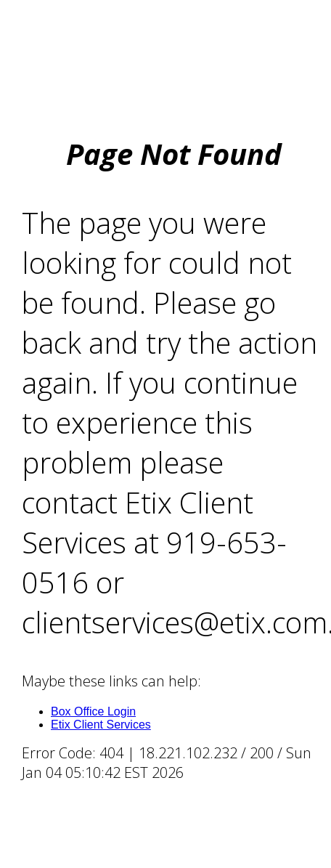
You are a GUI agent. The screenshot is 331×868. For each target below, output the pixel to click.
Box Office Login (93, 711)
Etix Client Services (101, 725)
